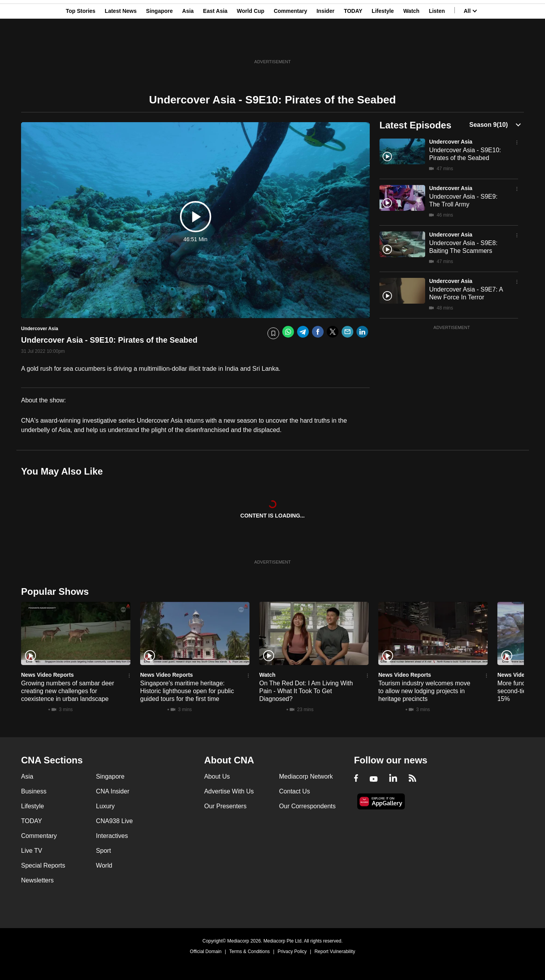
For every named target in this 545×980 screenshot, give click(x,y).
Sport (103, 851)
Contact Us (295, 791)
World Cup (251, 44)
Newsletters (37, 880)
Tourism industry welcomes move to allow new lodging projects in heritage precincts (424, 691)
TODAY (353, 44)
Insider (326, 44)
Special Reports (43, 865)
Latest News (121, 44)
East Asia (215, 44)
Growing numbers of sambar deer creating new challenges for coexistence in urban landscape (68, 691)
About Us (217, 776)
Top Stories (80, 44)
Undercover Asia (451, 142)
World (104, 865)
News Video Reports (47, 675)
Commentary (290, 44)
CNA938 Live (114, 821)
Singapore (159, 44)
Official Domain (206, 952)
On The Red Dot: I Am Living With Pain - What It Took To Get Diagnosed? (306, 691)
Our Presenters (225, 806)
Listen (437, 44)
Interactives (112, 836)
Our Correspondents (307, 806)
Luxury (105, 806)
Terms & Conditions (249, 952)
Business (34, 791)
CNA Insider (113, 791)
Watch (411, 44)
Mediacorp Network (306, 776)
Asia (188, 44)
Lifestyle (383, 44)
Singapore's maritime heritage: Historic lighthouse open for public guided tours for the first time (187, 691)
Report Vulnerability (335, 952)
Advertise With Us (229, 791)
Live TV (32, 851)
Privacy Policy (292, 952)
